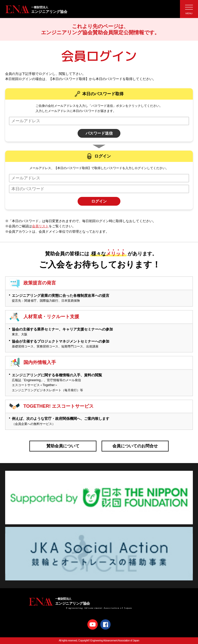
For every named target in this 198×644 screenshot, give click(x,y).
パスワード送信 (99, 133)
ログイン (99, 201)
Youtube (93, 624)
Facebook (105, 624)
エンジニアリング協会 (102, 9)
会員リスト (40, 226)
